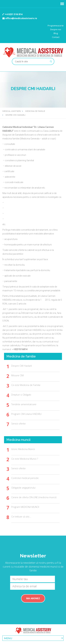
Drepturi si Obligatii (21, 395)
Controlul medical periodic (25, 478)
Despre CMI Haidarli (22, 366)
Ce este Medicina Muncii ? (25, 459)
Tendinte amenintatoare (24, 404)
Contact (56, 37)
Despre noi (56, 29)
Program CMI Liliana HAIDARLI (26, 414)
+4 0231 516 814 (12, 14)
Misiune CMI (17, 375)
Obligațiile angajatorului (23, 488)
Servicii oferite (18, 424)
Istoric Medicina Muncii (23, 449)
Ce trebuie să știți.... (21, 517)
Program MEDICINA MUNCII (25, 507)
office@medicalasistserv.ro (20, 18)
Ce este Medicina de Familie (26, 385)
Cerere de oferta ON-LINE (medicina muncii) (34, 497)
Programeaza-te (56, 26)
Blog (56, 33)
